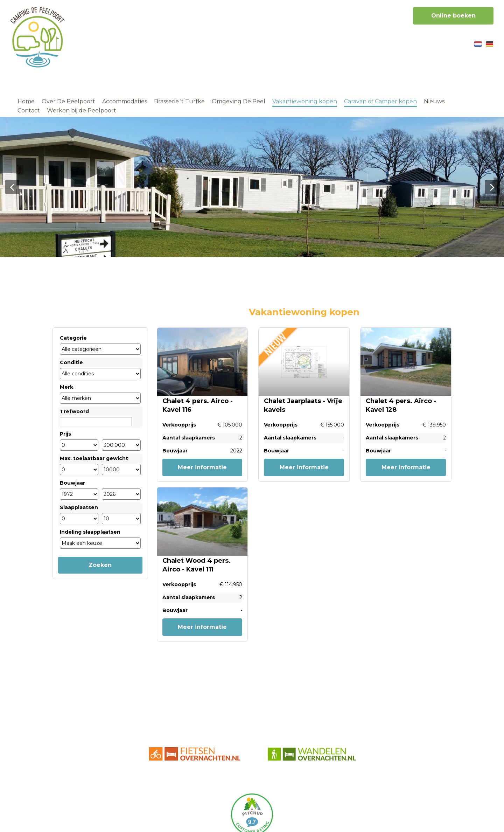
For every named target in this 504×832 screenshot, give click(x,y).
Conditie (71, 362)
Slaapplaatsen (79, 507)
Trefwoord (74, 411)
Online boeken (453, 16)
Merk (66, 387)
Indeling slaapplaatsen (90, 532)
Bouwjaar (72, 483)
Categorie (73, 338)
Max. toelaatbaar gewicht (94, 458)
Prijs (65, 434)
